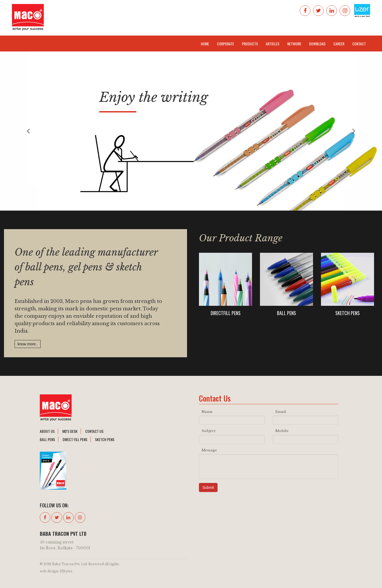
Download (317, 44)
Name (207, 412)
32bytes (66, 571)
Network (294, 44)
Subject (209, 431)
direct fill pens (75, 439)
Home (205, 44)
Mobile (282, 431)
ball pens (47, 439)
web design (49, 571)
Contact (359, 44)
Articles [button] (273, 44)
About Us (47, 431)
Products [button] (250, 44)
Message (209, 450)
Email (281, 412)
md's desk (70, 431)
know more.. (28, 344)
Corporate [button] (225, 44)
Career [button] (339, 44)
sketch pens (105, 439)
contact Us (94, 431)
